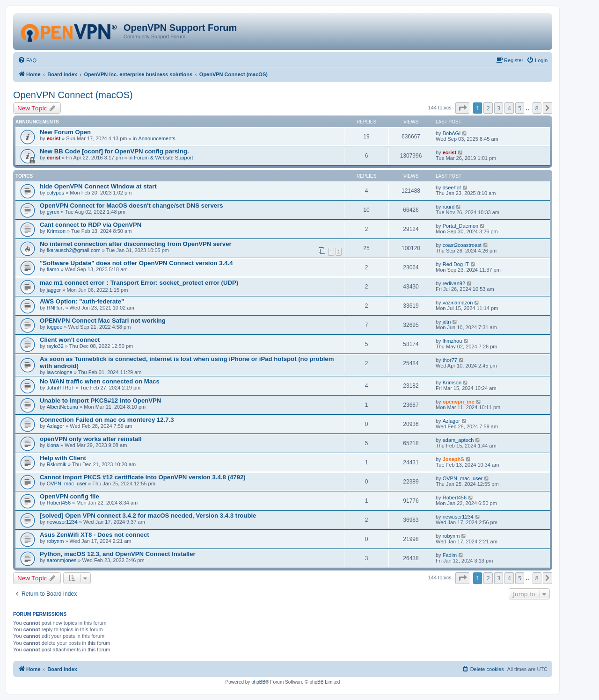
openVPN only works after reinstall (91, 439)
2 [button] (488, 108)
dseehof (452, 188)
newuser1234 (62, 522)
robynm (55, 541)
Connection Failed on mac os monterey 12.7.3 (107, 420)
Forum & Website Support (163, 158)
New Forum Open (65, 132)
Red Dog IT (456, 264)
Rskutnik (57, 464)
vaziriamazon (458, 303)
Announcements (157, 138)
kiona (53, 445)
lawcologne (60, 372)
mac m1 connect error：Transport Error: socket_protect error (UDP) (139, 283)
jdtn (447, 322)
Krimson (56, 231)
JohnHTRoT (61, 388)
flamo (53, 269)
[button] (462, 108)
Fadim (450, 555)
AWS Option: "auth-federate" (82, 301)
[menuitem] (27, 60)
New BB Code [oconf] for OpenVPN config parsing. (114, 151)
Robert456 (59, 503)
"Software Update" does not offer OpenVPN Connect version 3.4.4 (136, 263)
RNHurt (55, 308)
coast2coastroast (462, 245)
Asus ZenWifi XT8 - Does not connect (95, 535)
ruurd (449, 207)
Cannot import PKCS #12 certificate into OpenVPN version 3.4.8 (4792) (143, 477)
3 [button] (499, 108)
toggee (55, 327)
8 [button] (537, 108)
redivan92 (454, 283)
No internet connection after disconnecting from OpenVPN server (136, 244)
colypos (55, 193)
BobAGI (452, 133)
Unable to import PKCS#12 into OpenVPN (100, 401)
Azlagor (55, 426)
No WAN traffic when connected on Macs (100, 381)
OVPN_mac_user (67, 484)
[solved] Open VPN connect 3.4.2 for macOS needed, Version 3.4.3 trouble (148, 516)
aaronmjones (62, 560)
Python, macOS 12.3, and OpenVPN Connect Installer (118, 554)
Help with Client (63, 458)
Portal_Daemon (460, 226)
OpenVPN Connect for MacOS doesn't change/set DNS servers (131, 206)
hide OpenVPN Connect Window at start (98, 186)
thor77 (450, 360)
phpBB (258, 682)
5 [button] (520, 108)
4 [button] (509, 108)
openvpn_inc (459, 402)
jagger (54, 290)
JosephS (453, 459)
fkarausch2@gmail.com (74, 250)
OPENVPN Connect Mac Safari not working (103, 321)
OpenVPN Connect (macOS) (73, 95)
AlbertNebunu (62, 407)
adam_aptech (458, 440)
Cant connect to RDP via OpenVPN (91, 225)
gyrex (53, 212)
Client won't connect (70, 340)
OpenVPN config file (69, 496)
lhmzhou (453, 341)
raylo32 (55, 346)
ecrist (54, 138)
